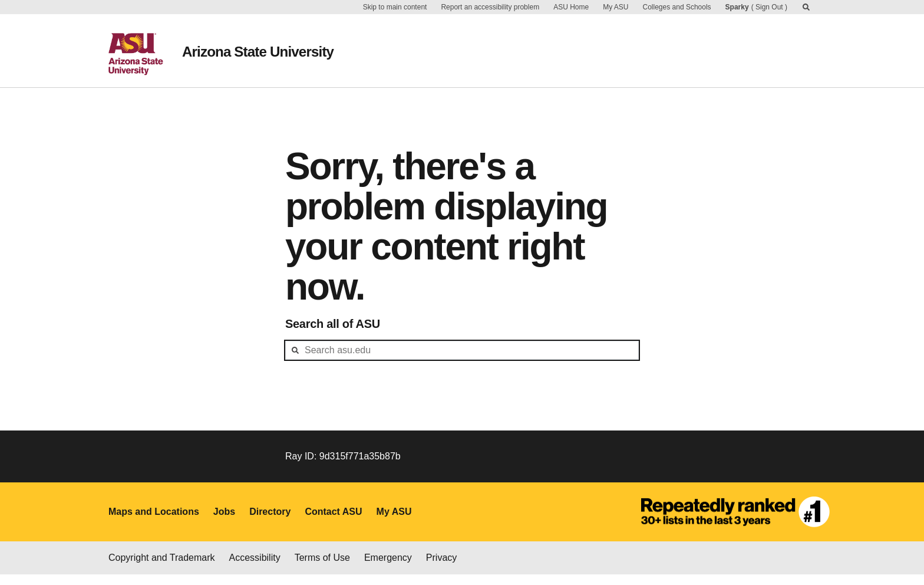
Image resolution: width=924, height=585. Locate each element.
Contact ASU (333, 522)
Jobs (224, 522)
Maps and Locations (154, 522)
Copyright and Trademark (162, 568)
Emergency (388, 568)
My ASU (616, 7)
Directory (270, 522)
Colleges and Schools (677, 7)
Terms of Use (322, 568)
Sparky (737, 7)
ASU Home (571, 7)
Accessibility (255, 568)
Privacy (441, 568)
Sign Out (769, 7)
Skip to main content (395, 7)
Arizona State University (273, 47)
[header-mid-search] (462, 360)
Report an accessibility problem (490, 7)
